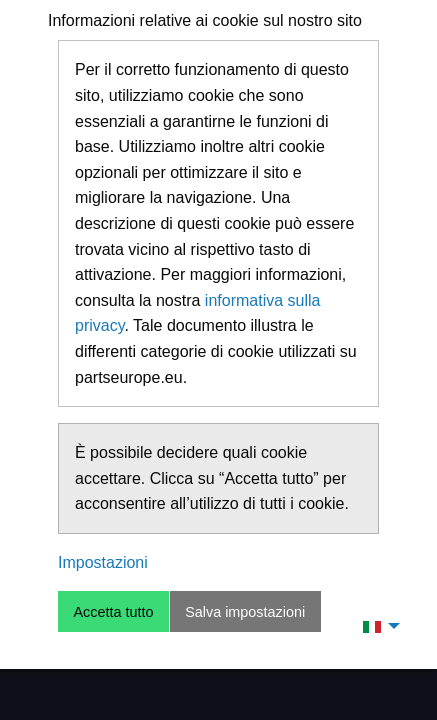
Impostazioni (103, 562)
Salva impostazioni (245, 612)
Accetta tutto (113, 612)
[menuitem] (376, 626)
